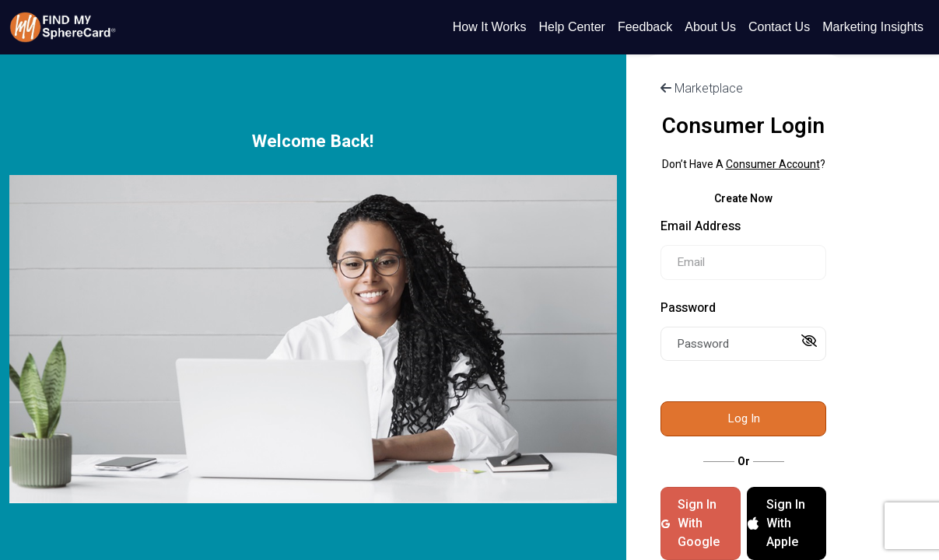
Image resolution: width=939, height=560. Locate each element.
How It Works (490, 27)
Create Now (743, 199)
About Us (710, 27)
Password (688, 308)
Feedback (645, 27)
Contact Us (779, 27)
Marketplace (702, 88)
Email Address (701, 226)
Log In (744, 418)
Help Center (572, 27)
